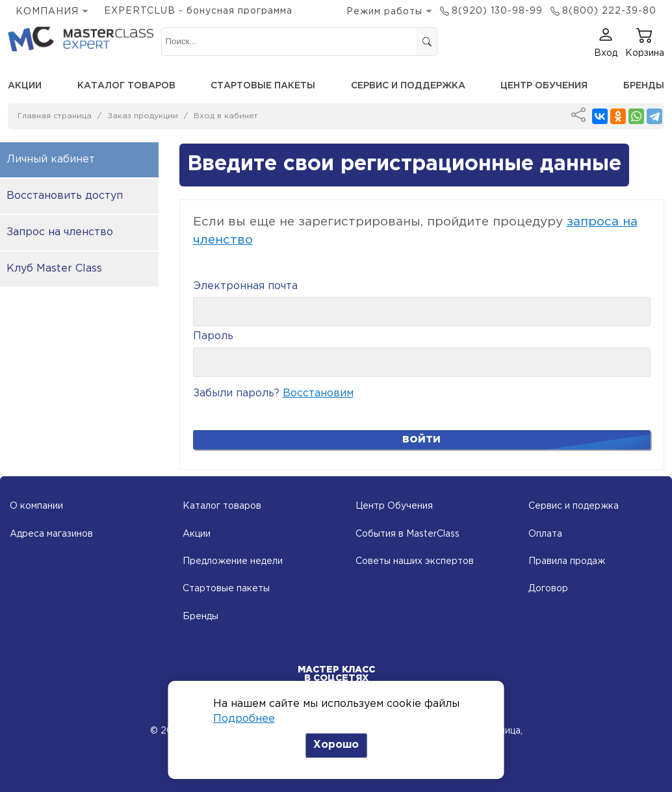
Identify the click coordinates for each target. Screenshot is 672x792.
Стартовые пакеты (263, 86)
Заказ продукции (143, 116)
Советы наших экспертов (415, 561)
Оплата (545, 534)
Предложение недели (233, 561)
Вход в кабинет (226, 116)
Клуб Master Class (54, 269)
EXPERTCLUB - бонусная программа (198, 11)
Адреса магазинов (51, 534)
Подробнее (244, 719)
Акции (25, 86)
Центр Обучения (394, 506)
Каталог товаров (126, 86)
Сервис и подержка (574, 506)
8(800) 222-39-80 (609, 11)
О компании (36, 506)
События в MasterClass (407, 534)
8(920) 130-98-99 (497, 11)
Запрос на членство (60, 232)
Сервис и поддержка (408, 86)
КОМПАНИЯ (47, 12)
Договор (548, 589)
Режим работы (384, 12)
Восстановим (318, 393)
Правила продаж (567, 561)
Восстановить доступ (65, 196)
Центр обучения (544, 86)
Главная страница (55, 116)
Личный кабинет (51, 160)
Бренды (644, 86)
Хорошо (336, 745)
